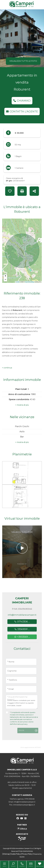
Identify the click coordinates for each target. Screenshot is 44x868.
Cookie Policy (16, 854)
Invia (21, 730)
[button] (7, 368)
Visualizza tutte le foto (23, 61)
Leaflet (17, 282)
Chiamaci (22, 101)
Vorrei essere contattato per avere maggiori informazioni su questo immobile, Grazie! (22, 702)
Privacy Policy (27, 854)
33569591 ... (22, 629)
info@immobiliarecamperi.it (22, 615)
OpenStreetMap (30, 282)
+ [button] (5, 276)
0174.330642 (29, 799)
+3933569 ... (22, 637)
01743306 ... (22, 622)
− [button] (5, 280)
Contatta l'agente (22, 112)
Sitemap (6, 854)
